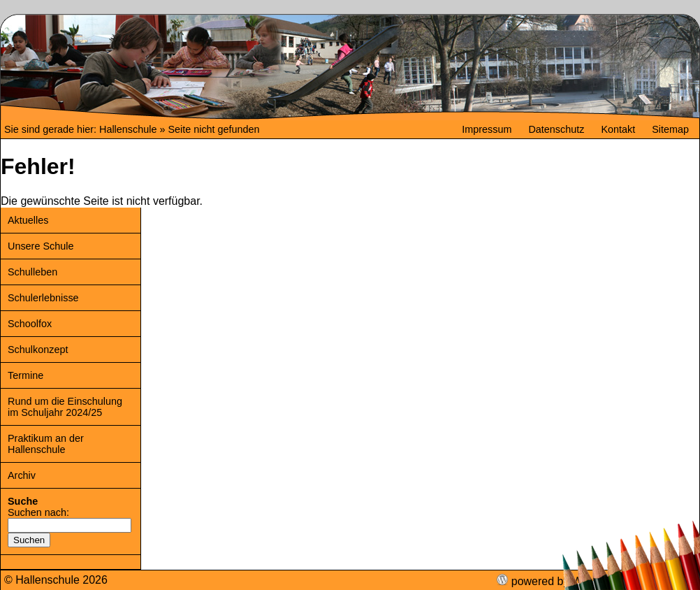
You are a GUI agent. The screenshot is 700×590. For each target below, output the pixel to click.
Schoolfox (30, 324)
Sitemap (670, 129)
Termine (25, 375)
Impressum (487, 129)
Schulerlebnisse (43, 298)
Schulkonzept (38, 350)
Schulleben (32, 272)
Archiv (22, 475)
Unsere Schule (41, 246)
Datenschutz (556, 129)
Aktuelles (28, 220)
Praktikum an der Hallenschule (46, 444)
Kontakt (618, 129)
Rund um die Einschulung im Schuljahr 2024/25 (65, 407)
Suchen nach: (38, 512)
